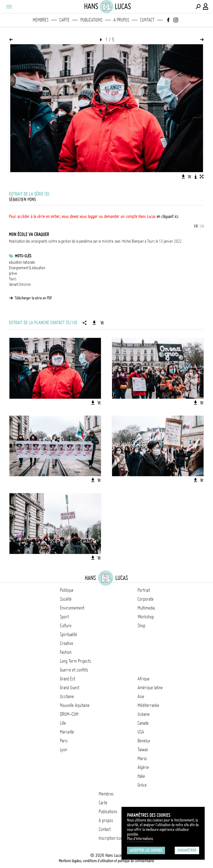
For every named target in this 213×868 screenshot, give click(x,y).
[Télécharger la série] (94, 323)
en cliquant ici (167, 216)
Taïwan (143, 750)
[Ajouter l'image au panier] (189, 177)
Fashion (66, 652)
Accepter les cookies (146, 850)
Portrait (144, 590)
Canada (143, 723)
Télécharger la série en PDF (33, 298)
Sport (64, 617)
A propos (121, 20)
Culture (66, 626)
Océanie (144, 714)
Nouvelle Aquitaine (75, 705)
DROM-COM (69, 714)
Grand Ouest (70, 688)
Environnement (72, 608)
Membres (41, 20)
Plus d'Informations (140, 839)
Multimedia (146, 608)
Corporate (146, 599)
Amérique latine (150, 688)
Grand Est (68, 679)
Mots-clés (23, 256)
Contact (147, 20)
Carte (64, 20)
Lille (63, 723)
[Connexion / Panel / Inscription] (206, 7)
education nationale (22, 262)
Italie (141, 776)
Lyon (64, 750)
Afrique (144, 679)
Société (66, 599)
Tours (13, 279)
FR (196, 226)
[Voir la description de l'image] (196, 177)
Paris (64, 741)
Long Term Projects (75, 661)
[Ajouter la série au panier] (102, 323)
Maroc (142, 758)
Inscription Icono (112, 838)
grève (13, 273)
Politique (67, 590)
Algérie (143, 767)
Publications (92, 20)
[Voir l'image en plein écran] (202, 177)
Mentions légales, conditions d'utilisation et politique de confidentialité (106, 861)
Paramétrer (187, 850)
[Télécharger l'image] (183, 177)
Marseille (67, 732)
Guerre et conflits (74, 670)
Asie (141, 696)
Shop (141, 626)
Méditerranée (148, 705)
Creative (67, 643)
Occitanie (67, 696)
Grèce (142, 785)
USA (141, 732)
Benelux (144, 741)
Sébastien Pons (22, 199)
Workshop (146, 617)
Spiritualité (69, 634)
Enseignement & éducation (27, 268)
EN (202, 226)
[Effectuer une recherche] (198, 7)
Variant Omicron (20, 284)
